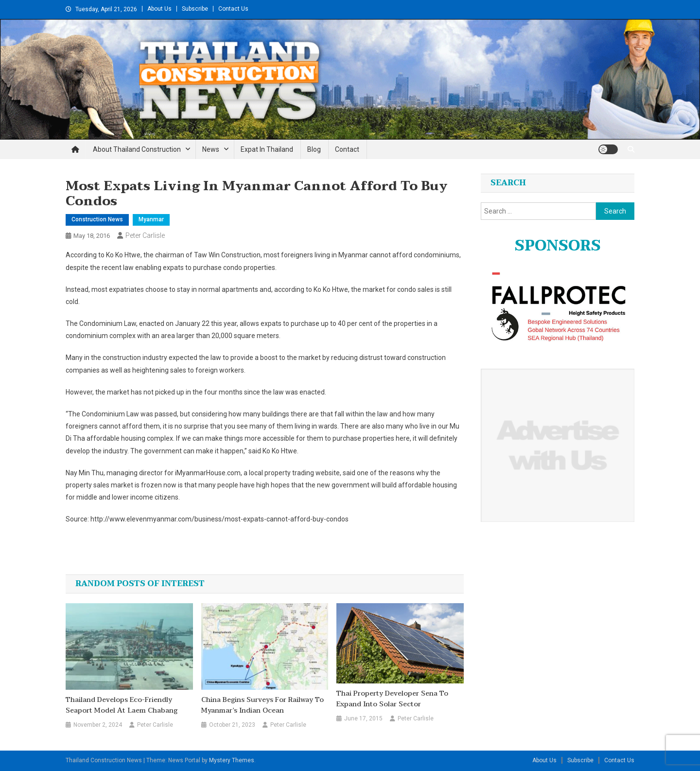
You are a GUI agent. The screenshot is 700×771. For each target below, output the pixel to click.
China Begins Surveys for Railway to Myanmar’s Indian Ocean (262, 705)
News (211, 149)
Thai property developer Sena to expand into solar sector (392, 699)
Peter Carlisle (145, 235)
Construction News (97, 219)
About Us (159, 9)
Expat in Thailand (267, 149)
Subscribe (195, 9)
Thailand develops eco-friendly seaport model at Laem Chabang (122, 705)
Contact (347, 149)
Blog (314, 149)
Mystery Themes (232, 760)
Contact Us (233, 9)
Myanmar (151, 219)
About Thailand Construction (137, 149)
